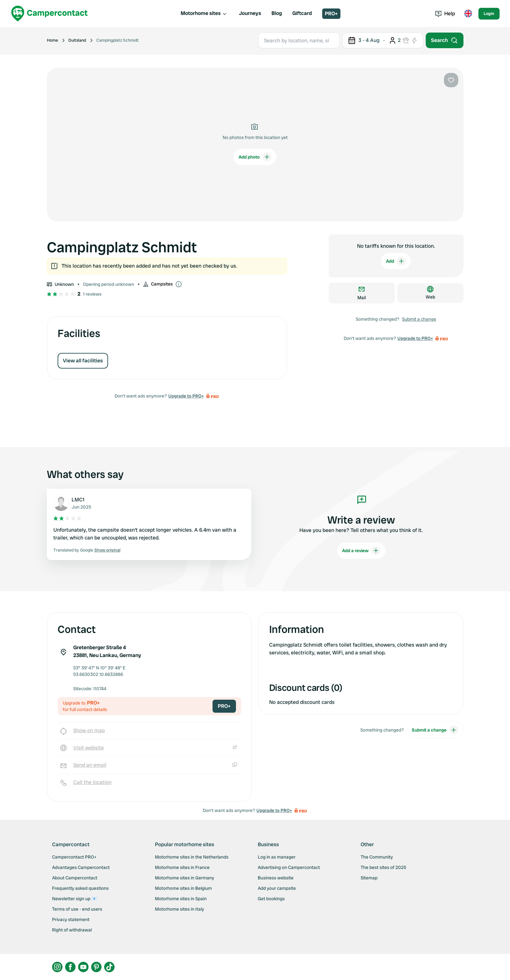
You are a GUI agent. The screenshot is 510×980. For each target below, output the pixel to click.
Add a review (361, 551)
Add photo (255, 157)
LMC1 (78, 500)
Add (396, 261)
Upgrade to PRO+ (186, 396)
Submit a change (419, 319)
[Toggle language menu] (468, 14)
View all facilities (83, 361)
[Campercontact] (49, 14)
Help (445, 14)
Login (489, 14)
